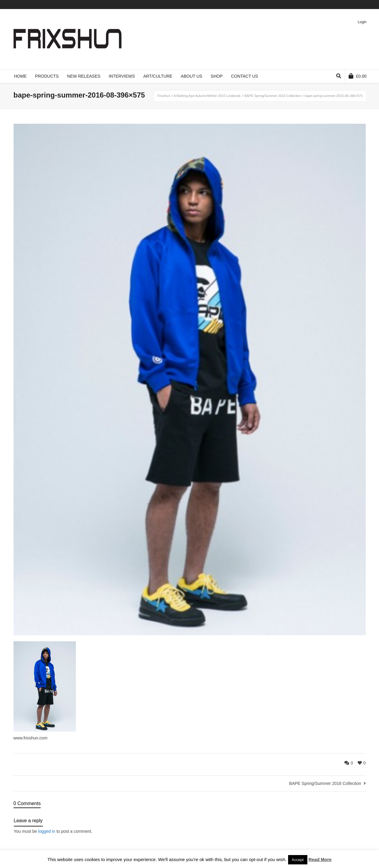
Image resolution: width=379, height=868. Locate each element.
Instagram (365, 5)
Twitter (330, 5)
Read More (320, 859)
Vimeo (348, 5)
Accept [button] (298, 860)
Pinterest (356, 5)
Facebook (339, 5)
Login (362, 22)
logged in (47, 831)
